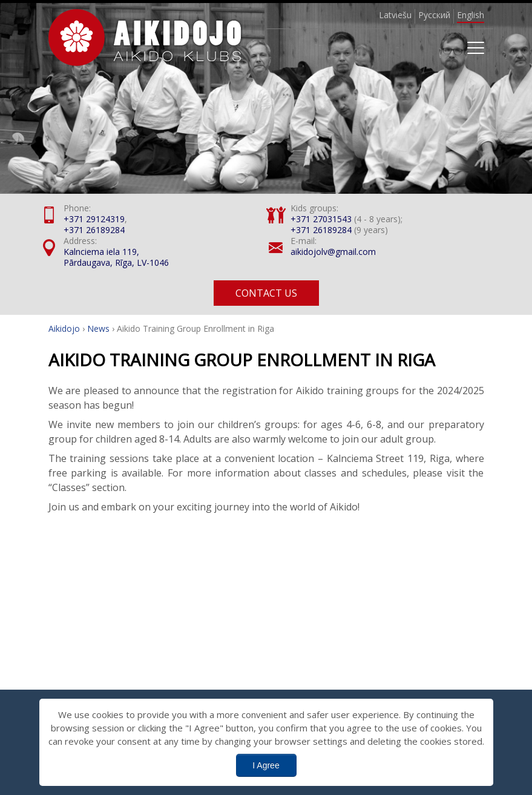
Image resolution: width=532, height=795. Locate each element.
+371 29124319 (94, 219)
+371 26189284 (94, 230)
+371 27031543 (321, 219)
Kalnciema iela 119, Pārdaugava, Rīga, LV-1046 (116, 257)
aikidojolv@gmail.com (333, 252)
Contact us (266, 293)
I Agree (266, 765)
